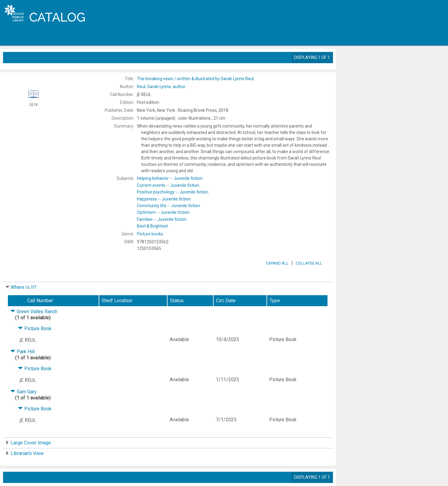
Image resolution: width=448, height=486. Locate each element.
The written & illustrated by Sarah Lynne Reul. (196, 79)
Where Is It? (24, 287)
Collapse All (309, 263)
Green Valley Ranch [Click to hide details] (34, 311)
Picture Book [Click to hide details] (35, 329)
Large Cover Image (31, 443)
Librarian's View (27, 453)
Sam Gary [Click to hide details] (24, 392)
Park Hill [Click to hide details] (22, 352)
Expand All (277, 263)
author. (161, 87)
